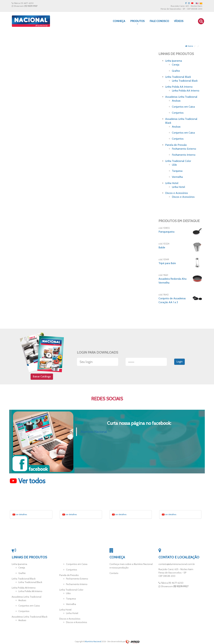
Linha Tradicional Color (178, 161)
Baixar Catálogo (42, 377)
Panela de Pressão (176, 145)
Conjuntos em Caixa (183, 107)
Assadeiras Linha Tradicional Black (29, 616)
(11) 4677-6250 (27, 3)
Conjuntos (178, 113)
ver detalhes (20, 515)
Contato (114, 573)
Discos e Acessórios (177, 193)
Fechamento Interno (184, 155)
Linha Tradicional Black (178, 77)
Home (189, 46)
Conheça (119, 21)
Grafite (176, 71)
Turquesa (177, 171)
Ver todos (28, 481)
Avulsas (176, 101)
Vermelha (177, 177)
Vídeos (179, 21)
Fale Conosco (159, 21)
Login (179, 362)
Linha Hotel (172, 183)
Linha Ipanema (174, 61)
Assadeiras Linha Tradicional (181, 97)
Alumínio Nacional (94, 433)
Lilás (174, 165)
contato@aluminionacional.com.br (176, 565)
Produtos (137, 22)
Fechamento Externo (184, 149)
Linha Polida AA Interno (179, 87)
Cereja (176, 65)
